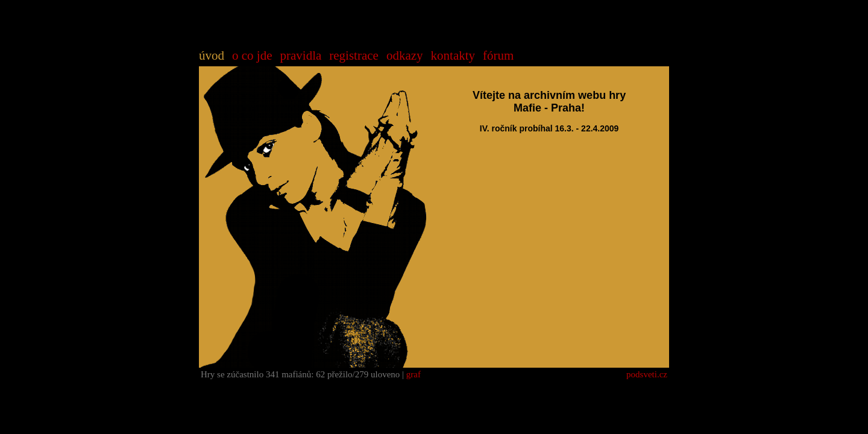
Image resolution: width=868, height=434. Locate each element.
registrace (354, 55)
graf (414, 374)
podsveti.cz (647, 374)
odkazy (405, 55)
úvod (212, 55)
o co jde (252, 55)
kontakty (453, 55)
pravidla (300, 55)
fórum (498, 55)
